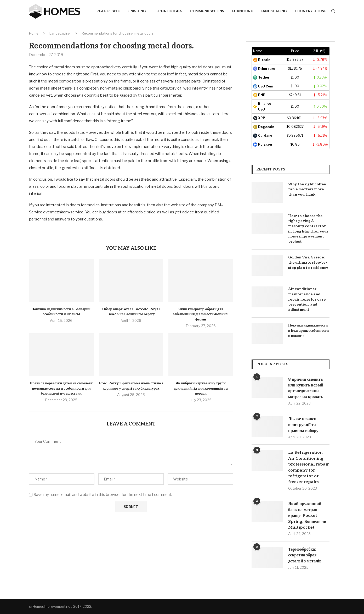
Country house (310, 11)
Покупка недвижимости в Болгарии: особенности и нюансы (308, 330)
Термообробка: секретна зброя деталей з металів (305, 555)
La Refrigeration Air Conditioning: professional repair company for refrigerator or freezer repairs (308, 467)
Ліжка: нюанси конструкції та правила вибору (303, 425)
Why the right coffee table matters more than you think (307, 189)
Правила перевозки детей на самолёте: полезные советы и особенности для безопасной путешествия (61, 388)
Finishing (137, 11)
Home (34, 33)
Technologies (168, 11)
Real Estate (108, 11)
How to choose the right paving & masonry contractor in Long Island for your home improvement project (308, 229)
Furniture (242, 11)
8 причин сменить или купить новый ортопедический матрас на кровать (306, 388)
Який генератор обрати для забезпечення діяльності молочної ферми (201, 314)
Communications (207, 11)
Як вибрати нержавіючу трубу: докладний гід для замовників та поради (201, 388)
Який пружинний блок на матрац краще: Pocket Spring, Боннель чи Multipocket (307, 516)
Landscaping (274, 11)
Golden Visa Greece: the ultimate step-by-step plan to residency (308, 262)
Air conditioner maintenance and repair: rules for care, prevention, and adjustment (307, 299)
